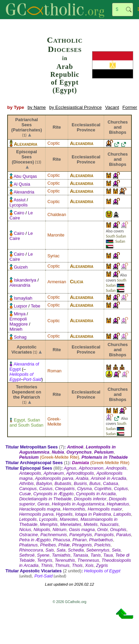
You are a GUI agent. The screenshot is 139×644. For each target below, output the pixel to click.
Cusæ (25, 494)
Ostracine (29, 535)
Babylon (44, 483)
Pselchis (102, 545)
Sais (50, 550)
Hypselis (64, 514)
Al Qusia (22, 184)
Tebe (36, 306)
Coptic (53, 143)
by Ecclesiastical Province (75, 107)
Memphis (49, 524)
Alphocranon (91, 468)
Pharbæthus (101, 540)
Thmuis (62, 565)
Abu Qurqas (25, 176)
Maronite (56, 235)
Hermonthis (74, 509)
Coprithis (103, 489)
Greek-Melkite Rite (60, 457)
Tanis (96, 555)
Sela (116, 550)
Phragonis (82, 545)
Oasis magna (82, 529)
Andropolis (116, 468)
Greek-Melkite (54, 421)
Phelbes (48, 545)
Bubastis (63, 483)
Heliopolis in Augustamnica (78, 504)
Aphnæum (54, 473)
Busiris (80, 483)
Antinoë (75, 447)
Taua (108, 555)
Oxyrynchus (79, 452)
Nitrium (59, 529)
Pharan (80, 540)
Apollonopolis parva (54, 478)
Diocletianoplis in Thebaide (45, 499)
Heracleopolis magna (40, 509)
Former (130, 107)
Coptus (121, 489)
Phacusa (62, 540)
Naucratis (109, 524)
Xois (89, 565)
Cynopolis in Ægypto (53, 494)
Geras (43, 504)
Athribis (27, 483)
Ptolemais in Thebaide (105, 457)
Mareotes (69, 519)
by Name (36, 107)
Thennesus (88, 560)
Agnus (70, 468)
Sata (61, 550)
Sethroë (27, 555)
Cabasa (111, 483)
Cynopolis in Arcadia (96, 494)
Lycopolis (19, 205)
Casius (46, 489)
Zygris (102, 565)
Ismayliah (23, 298)
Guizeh (21, 267)
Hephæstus (118, 504)
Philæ (64, 545)
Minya (20, 314)
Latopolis (122, 514)
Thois (77, 565)
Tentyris (45, 560)
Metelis (91, 524)
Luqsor (20, 306)
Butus (95, 483)
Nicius (25, 529)
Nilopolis (42, 529)
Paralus (123, 535)
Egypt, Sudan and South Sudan (27, 423)
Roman (54, 371)
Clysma (84, 489)
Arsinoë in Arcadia (108, 478)
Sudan (120, 241)
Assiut (20, 200)
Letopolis (28, 519)
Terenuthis (65, 560)
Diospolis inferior (90, 499)
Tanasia (80, 555)
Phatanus (28, 545)
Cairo (19, 213)
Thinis (47, 565)
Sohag (20, 337)
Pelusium (104, 452)
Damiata (80, 463)
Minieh (16, 329)
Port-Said (32, 379)
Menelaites (71, 524)
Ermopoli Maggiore (19, 321)
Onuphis (118, 529)
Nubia (58, 452)
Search (129, 10)
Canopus (28, 489)
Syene (43, 555)
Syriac (53, 256)
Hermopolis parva (36, 514)
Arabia (82, 478)
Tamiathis (61, 555)
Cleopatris (65, 489)
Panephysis (81, 535)
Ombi (103, 529)
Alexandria (26, 144)
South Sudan (116, 236)
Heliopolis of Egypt (102, 571)
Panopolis (104, 535)
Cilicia (77, 282)
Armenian (57, 282)
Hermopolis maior (105, 509)
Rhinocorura (31, 550)
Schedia (76, 550)
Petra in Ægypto (35, 540)
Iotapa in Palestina (93, 514)
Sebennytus (98, 550)
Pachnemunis (54, 535)
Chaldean (57, 214)
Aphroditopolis (80, 473)
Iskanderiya (25, 280)
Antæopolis (30, 473)
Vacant (112, 107)
